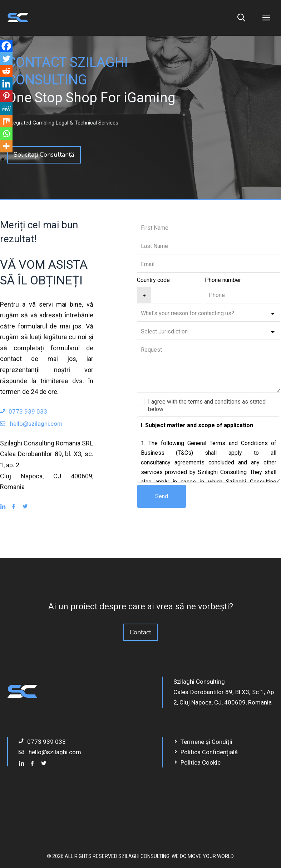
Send (162, 496)
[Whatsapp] (6, 134)
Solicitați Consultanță (44, 155)
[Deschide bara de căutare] (241, 18)
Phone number (223, 280)
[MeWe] (6, 109)
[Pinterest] (6, 96)
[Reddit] (6, 71)
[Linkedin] (6, 84)
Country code (153, 280)
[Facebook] (6, 46)
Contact (140, 632)
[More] (6, 146)
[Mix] (6, 121)
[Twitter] (6, 58)
